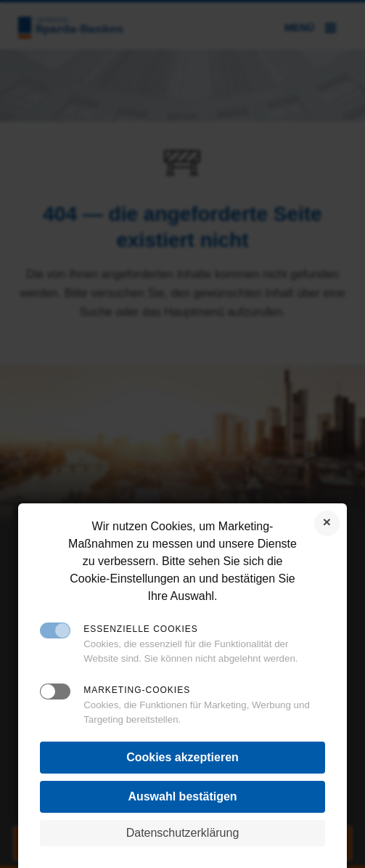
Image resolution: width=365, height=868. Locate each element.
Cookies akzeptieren (182, 757)
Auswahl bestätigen (182, 796)
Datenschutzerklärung (183, 833)
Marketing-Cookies (137, 690)
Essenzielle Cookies (141, 629)
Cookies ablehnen (327, 523)
